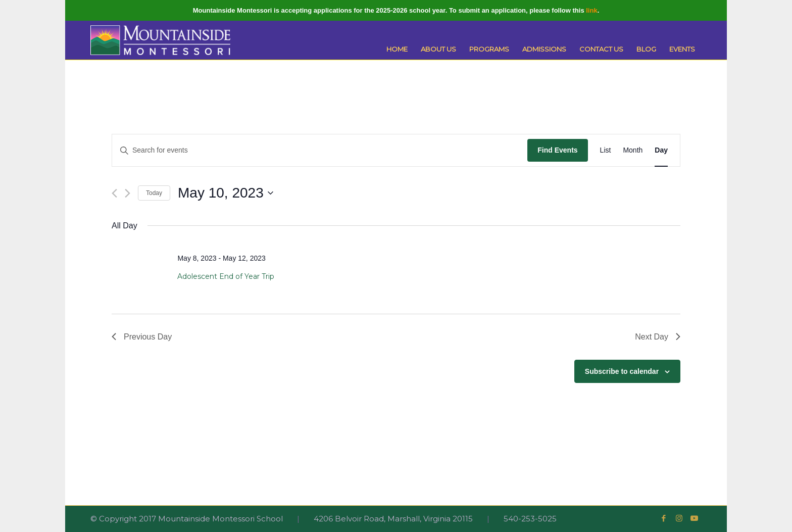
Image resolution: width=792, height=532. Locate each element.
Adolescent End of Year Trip (226, 276)
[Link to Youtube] (694, 518)
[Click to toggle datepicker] (226, 193)
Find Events (557, 150)
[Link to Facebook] (664, 518)
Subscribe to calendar (622, 371)
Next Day (658, 337)
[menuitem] (397, 49)
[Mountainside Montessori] (161, 40)
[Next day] (128, 193)
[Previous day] (114, 193)
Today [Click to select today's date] (154, 193)
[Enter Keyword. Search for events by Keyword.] (320, 150)
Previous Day (142, 337)
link (591, 10)
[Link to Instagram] (679, 518)
